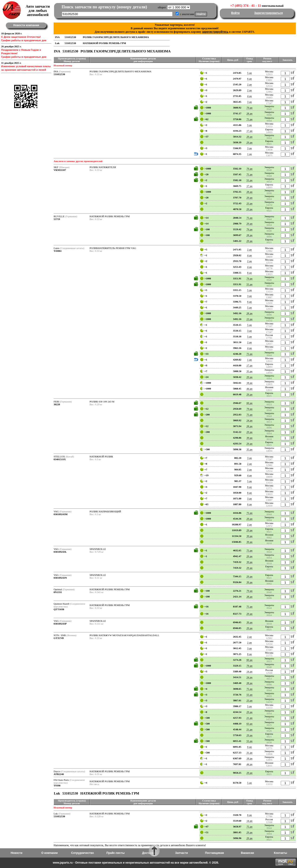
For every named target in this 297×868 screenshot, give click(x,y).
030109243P (60, 624)
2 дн (249, 84)
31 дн (249, 753)
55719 (57, 219)
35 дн (249, 371)
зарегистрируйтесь (215, 32)
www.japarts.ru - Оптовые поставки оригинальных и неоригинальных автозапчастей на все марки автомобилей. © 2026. (136, 863)
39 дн (249, 438)
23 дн (249, 203)
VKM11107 (60, 170)
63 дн (249, 724)
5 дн (249, 73)
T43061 (58, 251)
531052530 (59, 74)
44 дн (249, 389)
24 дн (249, 420)
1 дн (249, 154)
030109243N (60, 578)
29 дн (249, 137)
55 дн (249, 180)
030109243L (60, 552)
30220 (57, 404)
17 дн (249, 131)
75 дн (249, 119)
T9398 (57, 785)
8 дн (249, 273)
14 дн (249, 671)
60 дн (249, 403)
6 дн (249, 79)
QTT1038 (59, 609)
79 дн (249, 108)
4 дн (249, 96)
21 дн (249, 718)
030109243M (61, 514)
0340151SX (60, 459)
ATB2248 (59, 774)
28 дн (249, 113)
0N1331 (58, 592)
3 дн (249, 102)
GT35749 (59, 638)
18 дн (249, 383)
